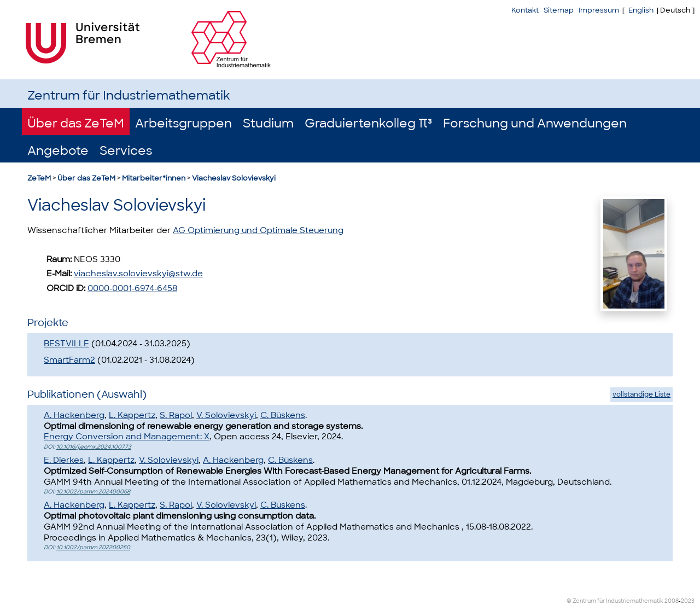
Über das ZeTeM (76, 123)
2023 (688, 601)
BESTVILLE (66, 344)
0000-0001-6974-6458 (132, 288)
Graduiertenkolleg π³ (368, 123)
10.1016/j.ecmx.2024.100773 (94, 447)
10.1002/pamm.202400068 (93, 492)
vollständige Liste (641, 394)
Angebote (58, 151)
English (641, 10)
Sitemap (559, 10)
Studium (268, 123)
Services (126, 151)
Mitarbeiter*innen (154, 178)
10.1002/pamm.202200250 (93, 547)
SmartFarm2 (69, 360)
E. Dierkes (64, 460)
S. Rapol (176, 415)
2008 (672, 601)
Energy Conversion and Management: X (127, 437)
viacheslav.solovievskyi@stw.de (138, 274)
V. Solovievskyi (226, 415)
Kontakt (525, 10)
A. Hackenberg (74, 415)
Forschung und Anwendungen (535, 123)
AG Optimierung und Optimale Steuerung (258, 230)
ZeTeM (39, 178)
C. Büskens (283, 415)
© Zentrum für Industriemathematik (615, 601)
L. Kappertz (132, 415)
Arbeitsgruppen (183, 123)
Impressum (599, 10)
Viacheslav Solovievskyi (234, 178)
